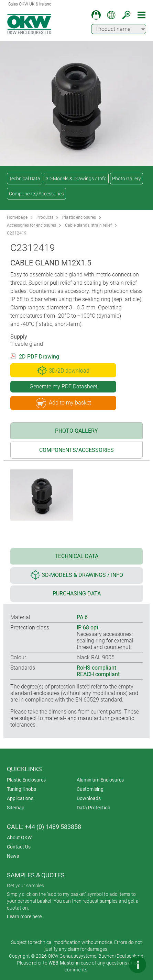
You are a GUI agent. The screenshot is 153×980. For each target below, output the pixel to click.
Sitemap (16, 808)
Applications (20, 798)
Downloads (89, 798)
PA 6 (82, 617)
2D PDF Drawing (39, 357)
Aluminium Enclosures (100, 780)
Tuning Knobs (21, 789)
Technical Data (25, 179)
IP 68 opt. (88, 628)
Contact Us (19, 847)
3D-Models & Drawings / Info (76, 179)
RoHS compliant (96, 668)
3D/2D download (63, 371)
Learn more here (24, 916)
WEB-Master (62, 963)
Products (45, 217)
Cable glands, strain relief (88, 225)
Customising (90, 789)
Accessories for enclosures (31, 225)
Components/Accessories (36, 194)
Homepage (17, 217)
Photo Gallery (127, 179)
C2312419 (17, 233)
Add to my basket (63, 403)
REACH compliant (98, 674)
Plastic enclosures (79, 217)
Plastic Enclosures (26, 780)
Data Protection (94, 808)
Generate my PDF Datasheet (63, 386)
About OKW (19, 837)
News (13, 856)
